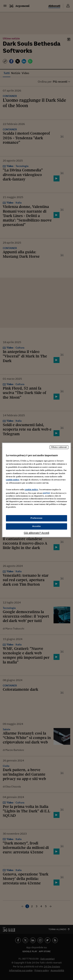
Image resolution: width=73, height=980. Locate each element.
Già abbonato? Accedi (36, 533)
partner (47, 493)
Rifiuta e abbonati (59, 447)
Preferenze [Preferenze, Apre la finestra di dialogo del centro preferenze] (36, 518)
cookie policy (13, 480)
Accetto (36, 526)
